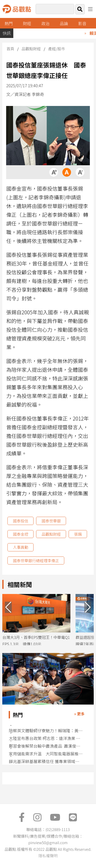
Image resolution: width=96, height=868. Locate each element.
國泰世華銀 (51, 521)
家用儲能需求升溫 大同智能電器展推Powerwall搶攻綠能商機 (46, 754)
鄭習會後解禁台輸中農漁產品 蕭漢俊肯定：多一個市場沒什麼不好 (46, 746)
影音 (82, 23)
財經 (27, 23)
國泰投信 (20, 521)
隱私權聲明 (48, 856)
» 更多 (79, 714)
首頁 (10, 49)
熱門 (9, 23)
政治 (46, 23)
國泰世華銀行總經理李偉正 (36, 560)
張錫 (78, 534)
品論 (64, 23)
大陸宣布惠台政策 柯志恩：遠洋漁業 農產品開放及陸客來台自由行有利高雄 (46, 738)
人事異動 (20, 547)
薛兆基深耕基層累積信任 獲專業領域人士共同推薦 (46, 761)
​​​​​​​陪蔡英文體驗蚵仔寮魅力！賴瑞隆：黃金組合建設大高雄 (46, 731)
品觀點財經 (31, 49)
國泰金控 (20, 534)
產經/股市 (57, 49)
